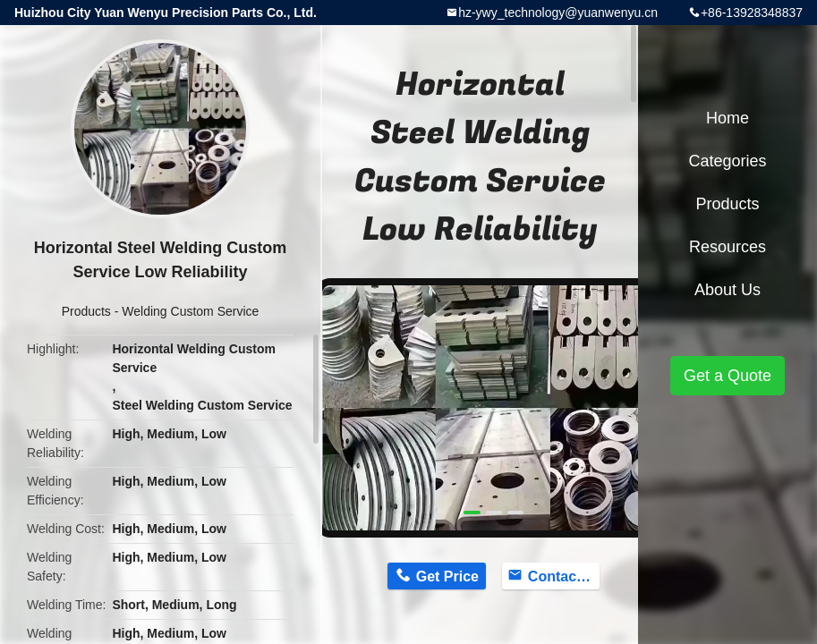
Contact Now (564, 576)
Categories (727, 161)
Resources (728, 247)
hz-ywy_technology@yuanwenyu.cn (558, 13)
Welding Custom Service (190, 311)
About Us (728, 290)
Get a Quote (728, 376)
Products (86, 311)
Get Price (447, 576)
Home (728, 118)
